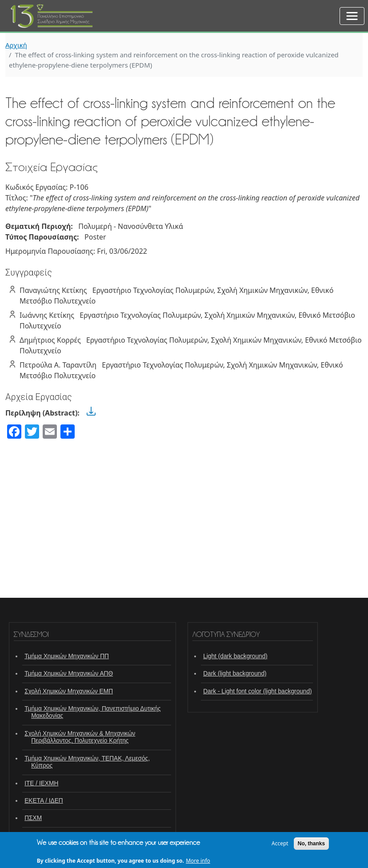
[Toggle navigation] (352, 16)
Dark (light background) (235, 674)
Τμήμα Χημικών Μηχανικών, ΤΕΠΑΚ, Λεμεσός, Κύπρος (87, 762)
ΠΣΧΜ (33, 818)
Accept (280, 846)
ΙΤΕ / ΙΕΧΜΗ (41, 783)
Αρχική (16, 45)
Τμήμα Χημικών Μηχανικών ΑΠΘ (69, 674)
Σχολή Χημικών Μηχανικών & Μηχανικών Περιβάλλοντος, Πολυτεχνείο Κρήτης (80, 737)
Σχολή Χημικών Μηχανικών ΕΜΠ (69, 691)
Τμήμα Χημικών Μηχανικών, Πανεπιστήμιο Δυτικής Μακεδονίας (92, 712)
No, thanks (311, 846)
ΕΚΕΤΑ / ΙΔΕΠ (44, 801)
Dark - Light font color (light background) (258, 691)
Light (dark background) (235, 656)
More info (198, 863)
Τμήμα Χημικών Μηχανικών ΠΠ (67, 656)
